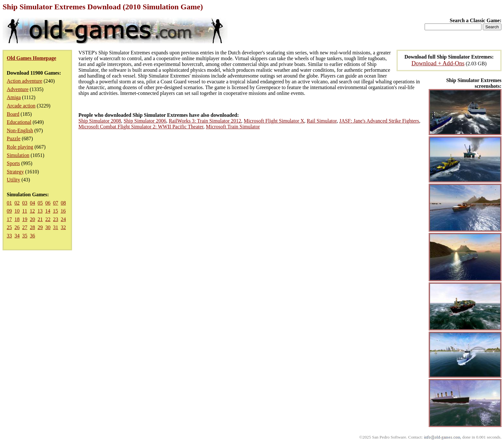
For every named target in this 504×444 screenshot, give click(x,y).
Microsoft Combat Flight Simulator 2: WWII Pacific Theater (141, 127)
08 (63, 203)
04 (32, 203)
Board (13, 114)
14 (48, 211)
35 (25, 236)
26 (17, 227)
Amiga (14, 97)
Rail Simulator (322, 121)
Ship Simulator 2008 (100, 121)
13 (40, 211)
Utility (14, 180)
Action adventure (25, 81)
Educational (19, 122)
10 (17, 211)
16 (63, 211)
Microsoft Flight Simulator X (274, 121)
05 (40, 203)
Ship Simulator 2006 (145, 121)
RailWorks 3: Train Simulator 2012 (205, 121)
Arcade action (21, 106)
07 (56, 203)
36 (32, 236)
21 (40, 219)
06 (48, 203)
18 (17, 219)
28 (32, 227)
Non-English (20, 130)
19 (25, 219)
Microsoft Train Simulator (233, 127)
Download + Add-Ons (438, 63)
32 (63, 227)
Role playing (20, 147)
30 (48, 227)
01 (9, 203)
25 (9, 227)
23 (56, 219)
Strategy (15, 172)
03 (25, 203)
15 (55, 211)
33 (9, 236)
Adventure (18, 89)
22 (48, 219)
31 (56, 227)
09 (9, 211)
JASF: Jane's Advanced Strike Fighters (379, 121)
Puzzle (14, 139)
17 (9, 219)
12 (32, 211)
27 (25, 227)
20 (32, 219)
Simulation (18, 155)
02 (17, 203)
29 (40, 227)
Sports (13, 163)
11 (25, 211)
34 (17, 236)
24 (63, 219)
